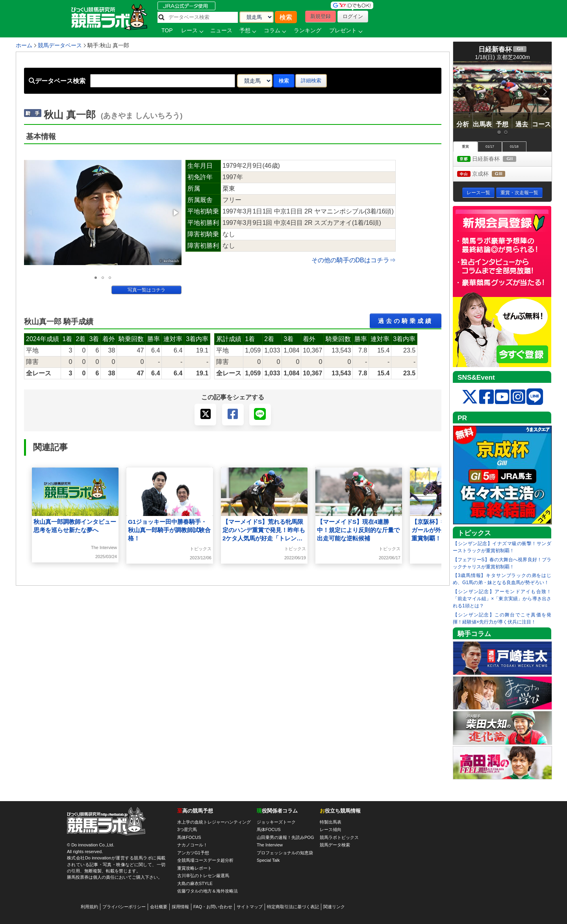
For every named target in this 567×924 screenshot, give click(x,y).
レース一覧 (478, 193)
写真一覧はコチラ (146, 290)
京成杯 (488, 174)
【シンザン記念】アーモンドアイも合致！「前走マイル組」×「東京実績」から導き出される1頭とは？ (502, 599)
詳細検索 (311, 81)
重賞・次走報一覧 (519, 193)
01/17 (490, 147)
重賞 (465, 147)
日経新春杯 (494, 159)
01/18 (514, 147)
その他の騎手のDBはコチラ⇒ (354, 260)
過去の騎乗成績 (406, 321)
